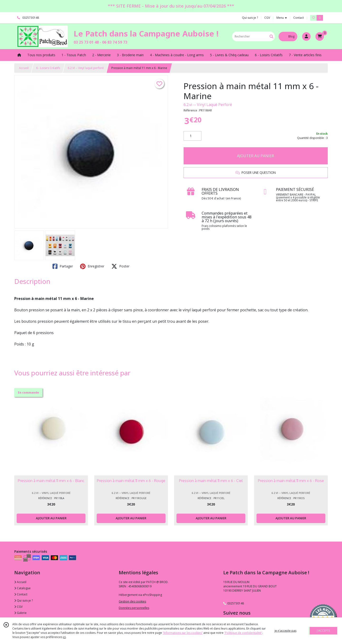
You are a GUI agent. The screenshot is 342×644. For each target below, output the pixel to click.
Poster (120, 266)
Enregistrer (92, 266)
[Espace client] (306, 37)
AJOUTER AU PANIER (256, 156)
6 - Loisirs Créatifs (48, 68)
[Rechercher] (271, 36)
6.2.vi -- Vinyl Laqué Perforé (208, 105)
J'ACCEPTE (323, 631)
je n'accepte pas (285, 631)
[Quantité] (192, 136)
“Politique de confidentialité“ (243, 633)
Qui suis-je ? (24, 600)
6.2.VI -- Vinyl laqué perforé (86, 68)
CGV (18, 607)
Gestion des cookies (132, 601)
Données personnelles (134, 608)
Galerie (20, 613)
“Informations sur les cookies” (183, 633)
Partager (63, 266)
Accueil (24, 68)
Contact (299, 18)
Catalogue (22, 588)
